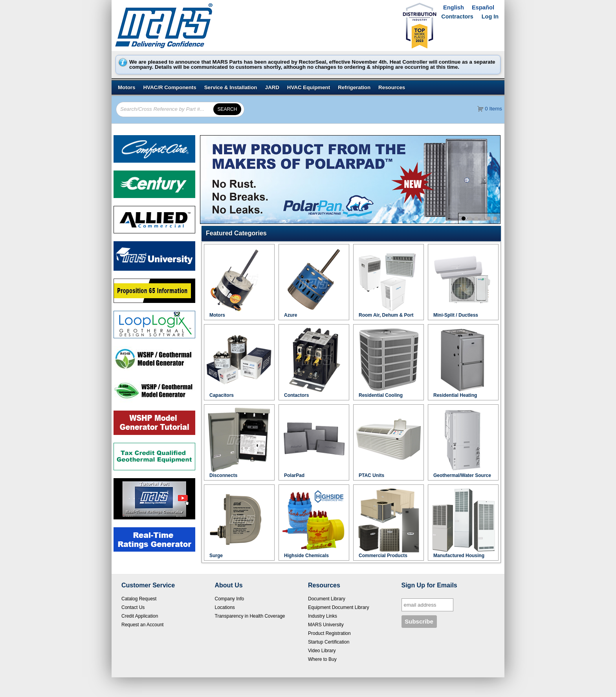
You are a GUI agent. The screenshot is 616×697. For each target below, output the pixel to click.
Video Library (322, 651)
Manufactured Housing (459, 556)
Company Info (230, 599)
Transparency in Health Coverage (250, 616)
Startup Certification (329, 642)
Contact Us (133, 607)
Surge (216, 556)
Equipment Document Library (338, 607)
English (454, 7)
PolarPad (294, 475)
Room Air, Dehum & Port (386, 315)
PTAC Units (371, 475)
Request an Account (142, 625)
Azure (291, 315)
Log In (490, 17)
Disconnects (223, 475)
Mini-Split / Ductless (456, 315)
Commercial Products (383, 556)
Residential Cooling (381, 395)
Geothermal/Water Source (462, 475)
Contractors (457, 17)
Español (483, 7)
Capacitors (222, 395)
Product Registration (329, 633)
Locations (225, 607)
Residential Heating (455, 395)
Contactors (296, 395)
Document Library (327, 599)
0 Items (493, 109)
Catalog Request (139, 599)
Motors (217, 315)
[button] (353, 233)
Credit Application (140, 616)
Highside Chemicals (306, 556)
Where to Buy (322, 659)
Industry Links (323, 616)
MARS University (326, 625)
